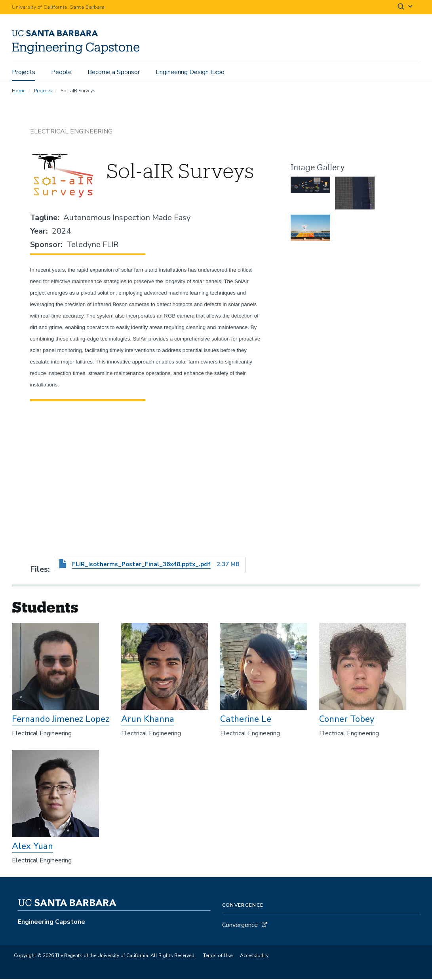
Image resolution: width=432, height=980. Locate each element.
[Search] (405, 7)
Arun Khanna (148, 720)
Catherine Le (246, 720)
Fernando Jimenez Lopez (61, 720)
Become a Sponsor (114, 72)
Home (19, 92)
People (61, 72)
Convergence (240, 926)
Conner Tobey (347, 720)
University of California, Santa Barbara (58, 7)
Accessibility (254, 957)
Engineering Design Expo (190, 72)
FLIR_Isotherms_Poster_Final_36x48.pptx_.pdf (141, 565)
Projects (24, 72)
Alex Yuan (32, 847)
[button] (310, 195)
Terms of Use (218, 957)
